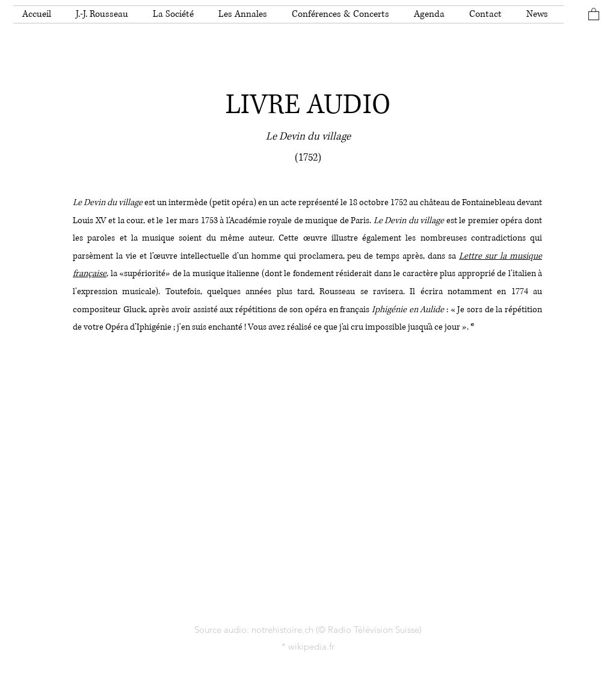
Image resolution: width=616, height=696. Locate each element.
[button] (105, 14)
